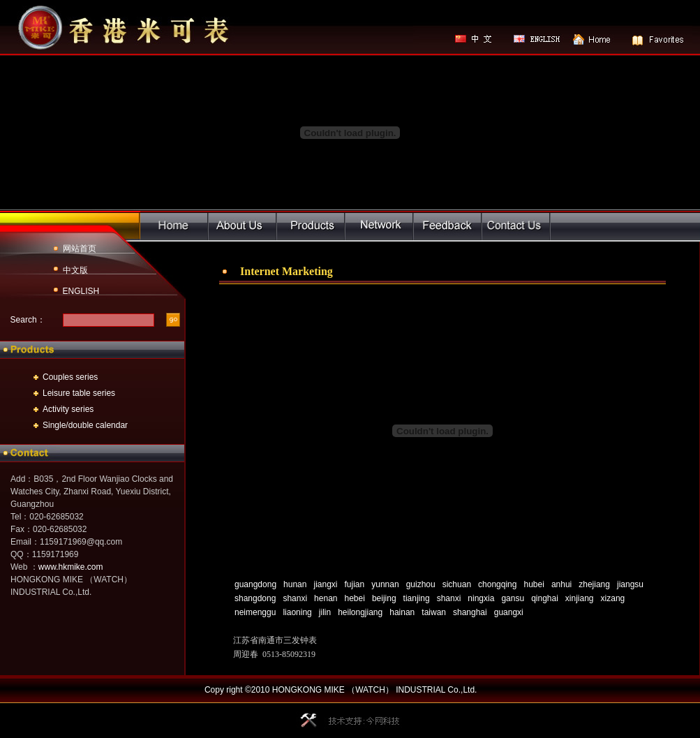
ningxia (481, 598)
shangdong (255, 598)
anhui (561, 584)
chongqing (497, 584)
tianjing (417, 598)
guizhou (421, 584)
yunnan (385, 584)
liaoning (297, 612)
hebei (355, 598)
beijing (384, 598)
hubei (534, 584)
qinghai (545, 598)
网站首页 (80, 249)
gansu (513, 598)
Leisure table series (79, 393)
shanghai (470, 612)
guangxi (509, 612)
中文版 (75, 270)
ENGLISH (81, 291)
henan (326, 598)
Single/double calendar (85, 425)
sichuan (457, 584)
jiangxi (325, 584)
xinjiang (580, 598)
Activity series (68, 409)
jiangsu (630, 584)
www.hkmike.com (71, 567)
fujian (355, 584)
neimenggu (255, 612)
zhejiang (594, 584)
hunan (295, 584)
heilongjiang (360, 612)
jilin (325, 612)
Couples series (70, 377)
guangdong (255, 584)
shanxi (295, 598)
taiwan (434, 612)
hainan (402, 612)
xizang (613, 598)
